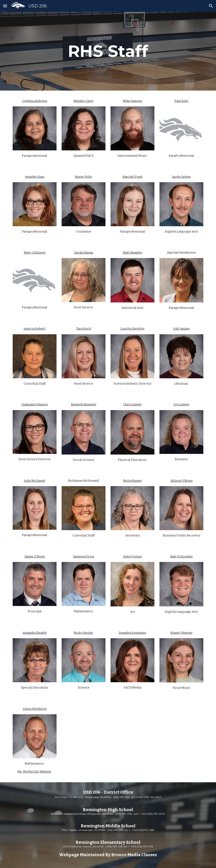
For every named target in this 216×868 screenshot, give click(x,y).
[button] (5, 6)
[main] (108, 51)
